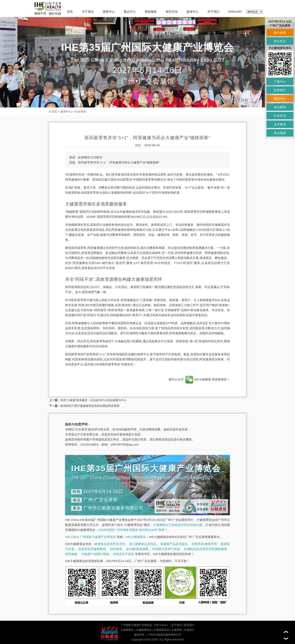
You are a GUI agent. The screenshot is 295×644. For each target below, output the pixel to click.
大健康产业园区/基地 (95, 554)
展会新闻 (280, 107)
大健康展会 (127, 630)
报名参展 (280, 33)
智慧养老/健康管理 (204, 544)
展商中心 (109, 12)
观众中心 (130, 12)
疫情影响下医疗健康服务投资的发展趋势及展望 (90, 406)
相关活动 (172, 12)
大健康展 (177, 630)
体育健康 (71, 554)
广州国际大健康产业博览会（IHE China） (145, 625)
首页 (70, 12)
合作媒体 (280, 124)
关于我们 (213, 12)
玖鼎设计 (189, 630)
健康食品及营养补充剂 (110, 544)
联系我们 (189, 625)
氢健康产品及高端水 (174, 544)
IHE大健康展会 (136, 537)
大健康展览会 (161, 630)
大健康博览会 (144, 630)
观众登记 (280, 41)
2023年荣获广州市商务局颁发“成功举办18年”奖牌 (131, 530)
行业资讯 (80, 111)
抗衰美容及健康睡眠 (92, 549)
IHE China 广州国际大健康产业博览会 (91, 537)
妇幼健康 (116, 549)
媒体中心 (193, 12)
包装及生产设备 (123, 554)
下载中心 (280, 82)
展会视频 (280, 133)
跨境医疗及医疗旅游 (166, 549)
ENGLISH (235, 12)
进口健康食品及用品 (143, 544)
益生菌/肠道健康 (137, 549)
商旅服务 (151, 12)
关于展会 (88, 12)
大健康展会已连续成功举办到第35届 (178, 525)
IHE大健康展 (198, 379)
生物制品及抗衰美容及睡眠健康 (205, 549)
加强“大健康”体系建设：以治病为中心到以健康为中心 (94, 400)
